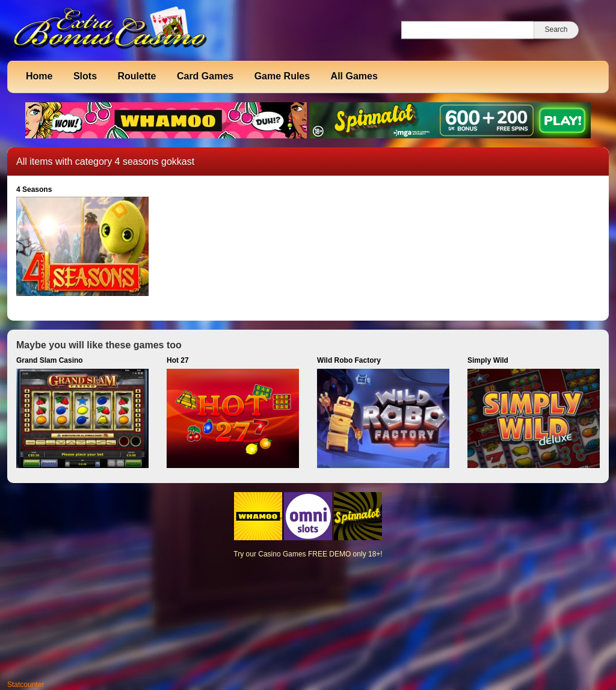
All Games (354, 76)
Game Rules (282, 76)
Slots (85, 76)
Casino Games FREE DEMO (304, 554)
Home (39, 76)
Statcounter (26, 685)
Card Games (205, 76)
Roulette (137, 76)
